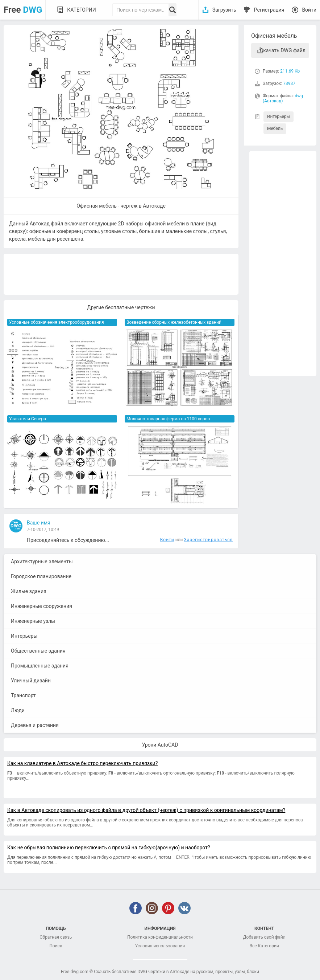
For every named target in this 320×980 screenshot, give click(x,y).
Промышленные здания (40, 666)
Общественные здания (38, 651)
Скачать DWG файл (283, 50)
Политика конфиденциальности (160, 937)
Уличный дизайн (31, 681)
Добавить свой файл (264, 937)
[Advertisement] (283, 264)
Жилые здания (29, 591)
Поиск (56, 946)
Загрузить (224, 10)
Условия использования (160, 946)
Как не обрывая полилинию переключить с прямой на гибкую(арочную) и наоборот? (109, 848)
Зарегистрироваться (208, 540)
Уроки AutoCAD (160, 745)
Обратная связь (56, 937)
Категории (81, 10)
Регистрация (269, 10)
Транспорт (23, 695)
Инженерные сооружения (41, 606)
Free (23, 10)
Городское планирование (41, 576)
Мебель (275, 128)
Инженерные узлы (33, 621)
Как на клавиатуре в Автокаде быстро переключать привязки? (82, 763)
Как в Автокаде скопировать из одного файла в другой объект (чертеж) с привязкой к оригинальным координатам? (146, 810)
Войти (309, 10)
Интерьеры (279, 117)
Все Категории (264, 946)
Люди (18, 710)
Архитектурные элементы (42, 562)
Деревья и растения (35, 725)
